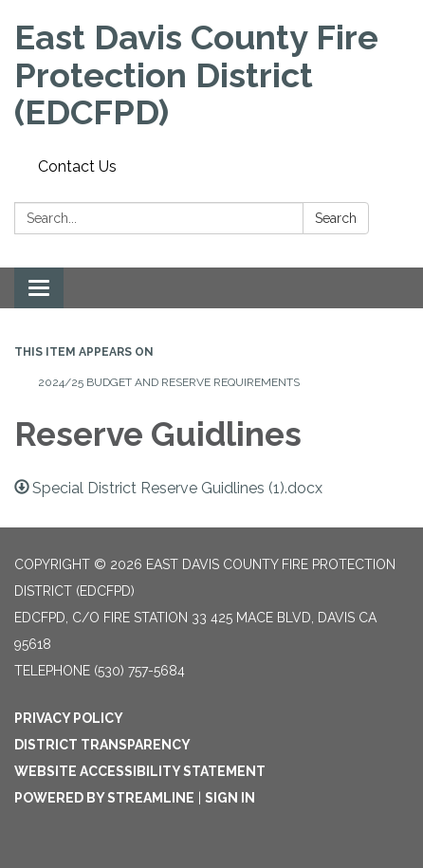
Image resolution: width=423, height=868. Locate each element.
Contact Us (77, 166)
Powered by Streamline (104, 798)
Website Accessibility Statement (140, 771)
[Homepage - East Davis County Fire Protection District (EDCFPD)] (211, 75)
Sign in (230, 798)
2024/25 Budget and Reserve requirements (169, 382)
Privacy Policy (69, 718)
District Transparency (102, 745)
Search (336, 218)
